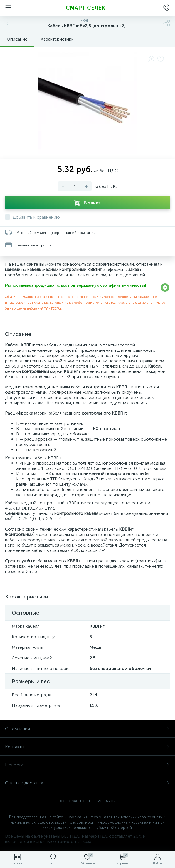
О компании (87, 729)
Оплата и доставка (87, 783)
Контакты (87, 747)
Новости (87, 765)
